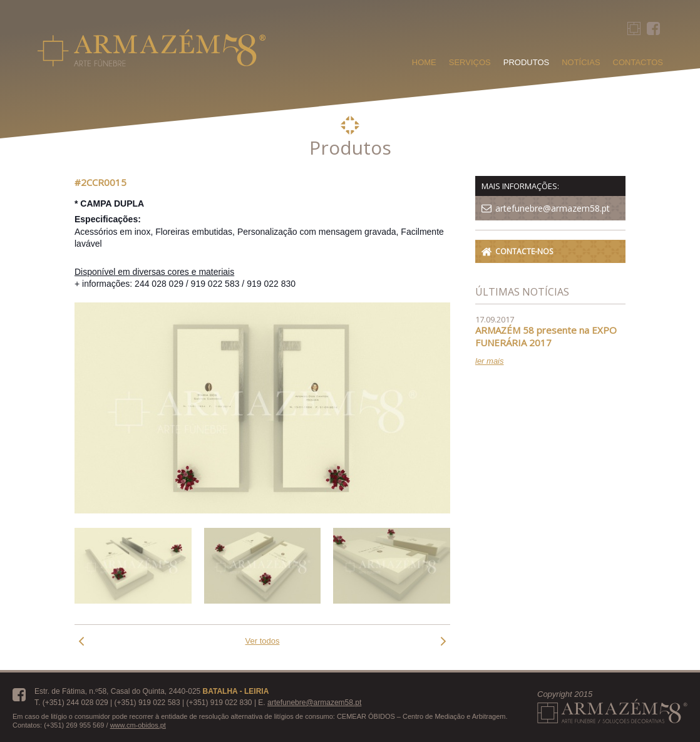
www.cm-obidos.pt (138, 725)
